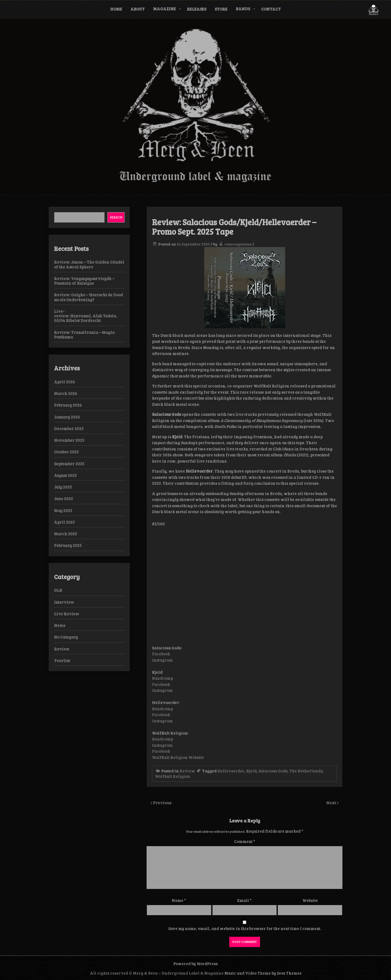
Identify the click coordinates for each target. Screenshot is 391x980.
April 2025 (64, 522)
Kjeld (251, 771)
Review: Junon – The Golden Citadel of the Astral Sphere (89, 264)
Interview (64, 602)
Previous (162, 803)
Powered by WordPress (195, 964)
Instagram (162, 660)
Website (310, 900)
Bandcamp (163, 678)
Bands (243, 9)
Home (116, 9)
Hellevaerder (231, 771)
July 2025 (63, 487)
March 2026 (66, 393)
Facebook (161, 654)
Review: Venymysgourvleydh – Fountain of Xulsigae (84, 281)
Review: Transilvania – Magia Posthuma (84, 335)
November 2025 (69, 440)
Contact (271, 9)
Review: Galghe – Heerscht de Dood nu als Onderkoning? (88, 297)
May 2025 (63, 510)
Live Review (67, 614)
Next (332, 803)
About (138, 9)
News (60, 625)
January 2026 (67, 417)
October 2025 (66, 452)
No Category (66, 637)
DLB (58, 590)
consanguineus (238, 244)
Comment (245, 841)
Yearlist (62, 660)
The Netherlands (306, 771)
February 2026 (68, 405)
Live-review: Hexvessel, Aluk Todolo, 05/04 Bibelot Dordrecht (85, 316)
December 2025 (69, 428)
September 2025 (69, 464)
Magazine (164, 9)
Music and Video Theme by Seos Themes (263, 973)
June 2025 (63, 499)
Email (245, 900)
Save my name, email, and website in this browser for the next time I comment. (245, 928)
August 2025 (65, 475)
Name (179, 900)
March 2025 (65, 534)
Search (116, 217)
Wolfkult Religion (173, 776)
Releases (197, 9)
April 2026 (65, 382)
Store (221, 9)
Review (187, 771)
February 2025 (68, 545)
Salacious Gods (273, 771)
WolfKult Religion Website (178, 757)
